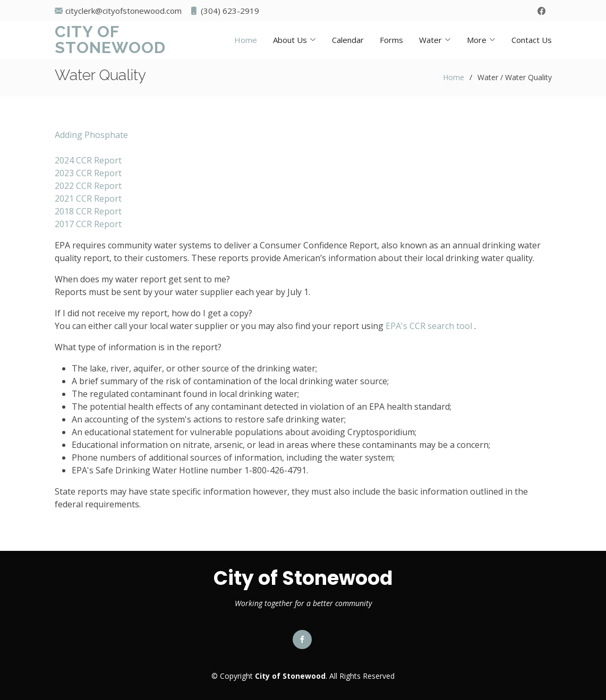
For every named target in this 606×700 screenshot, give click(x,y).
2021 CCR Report (88, 198)
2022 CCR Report (88, 186)
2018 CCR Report (88, 211)
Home (246, 40)
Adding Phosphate (91, 135)
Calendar (348, 40)
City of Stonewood (110, 40)
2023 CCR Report (88, 173)
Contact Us (532, 40)
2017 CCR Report (88, 224)
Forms (391, 40)
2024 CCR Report (88, 160)
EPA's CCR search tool (429, 326)
